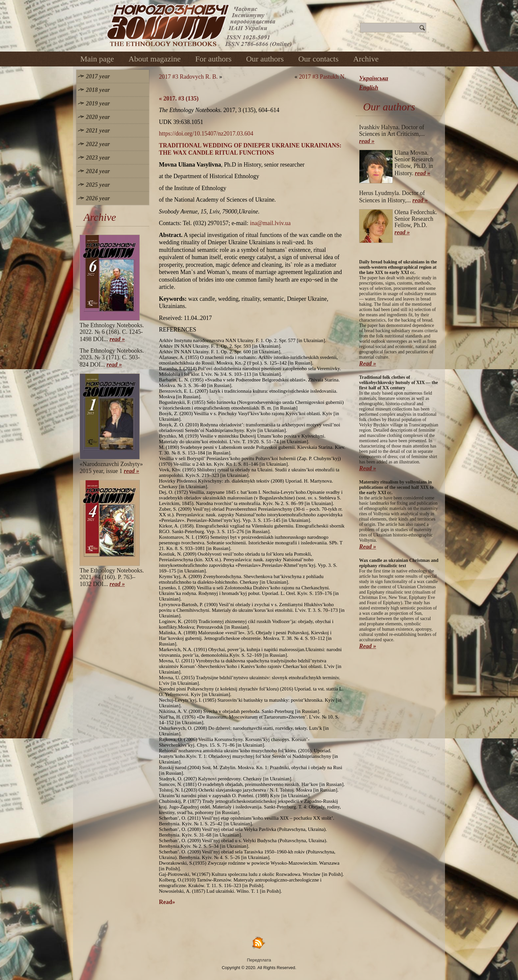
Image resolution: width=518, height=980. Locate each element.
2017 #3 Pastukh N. (322, 77)
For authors (213, 59)
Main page (97, 59)
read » (117, 339)
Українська (374, 78)
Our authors (265, 59)
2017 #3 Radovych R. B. (188, 77)
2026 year (98, 198)
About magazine (155, 59)
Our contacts (318, 59)
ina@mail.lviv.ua (270, 223)
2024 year (98, 171)
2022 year (98, 144)
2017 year (98, 76)
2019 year (98, 103)
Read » (368, 364)
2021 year (98, 131)
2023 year (98, 158)
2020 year (98, 117)
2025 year (98, 185)
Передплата (259, 960)
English (369, 88)
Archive (366, 59)
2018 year (98, 90)
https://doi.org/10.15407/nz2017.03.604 (206, 134)
